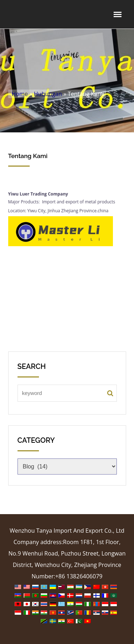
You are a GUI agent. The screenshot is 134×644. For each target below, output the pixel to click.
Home (20, 94)
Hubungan (48, 94)
